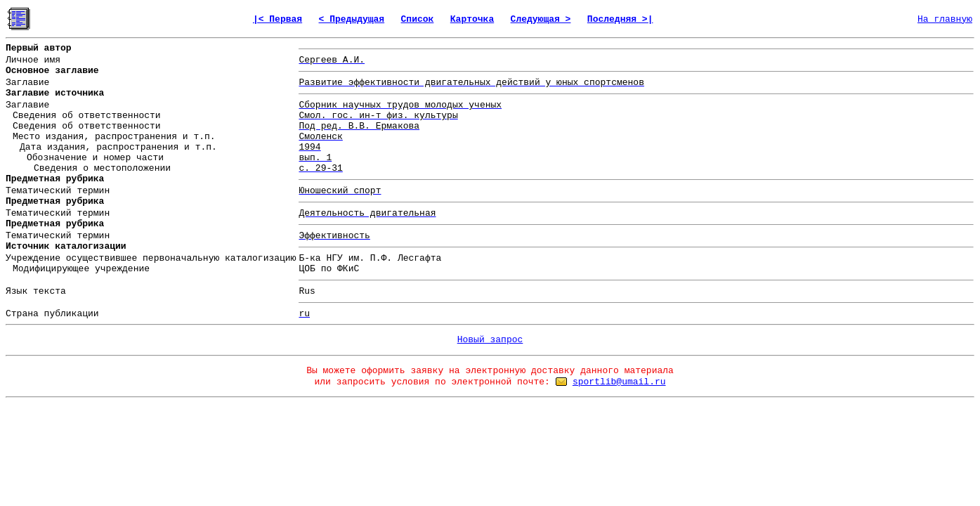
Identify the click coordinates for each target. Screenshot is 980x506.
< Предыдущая (352, 19)
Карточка (472, 19)
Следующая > (541, 19)
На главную (945, 19)
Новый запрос (490, 340)
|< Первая (277, 19)
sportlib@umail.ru (619, 382)
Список (418, 19)
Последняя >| (620, 19)
